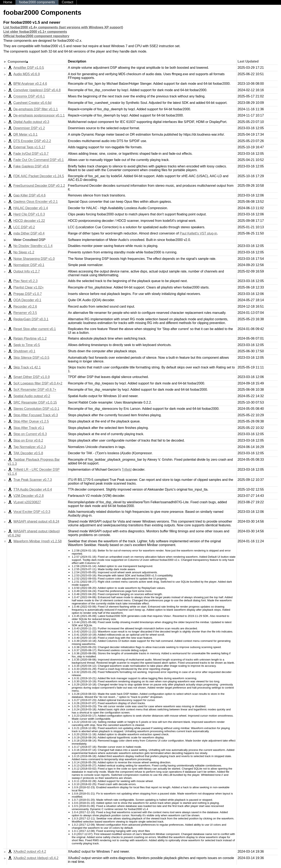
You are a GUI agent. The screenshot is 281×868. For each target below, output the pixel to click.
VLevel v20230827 (27, 502)
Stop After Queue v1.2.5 (31, 422)
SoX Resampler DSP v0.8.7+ (35, 390)
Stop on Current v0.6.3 (30, 434)
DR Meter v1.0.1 (25, 134)
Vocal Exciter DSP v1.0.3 (32, 512)
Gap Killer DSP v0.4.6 (29, 195)
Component (17, 62)
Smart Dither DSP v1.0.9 (31, 377)
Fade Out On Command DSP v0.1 (38, 160)
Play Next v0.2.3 (25, 281)
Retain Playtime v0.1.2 (30, 338)
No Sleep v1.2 (24, 252)
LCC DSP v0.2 (24, 227)
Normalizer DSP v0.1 (29, 265)
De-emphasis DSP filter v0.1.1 (36, 109)
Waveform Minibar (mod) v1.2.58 (37, 541)
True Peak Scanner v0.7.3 (33, 480)
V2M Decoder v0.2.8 (28, 496)
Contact (67, 2)
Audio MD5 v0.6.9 (26, 74)
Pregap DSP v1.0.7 (28, 294)
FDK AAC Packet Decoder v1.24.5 (39, 176)
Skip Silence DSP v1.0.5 (31, 358)
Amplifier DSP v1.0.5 (29, 68)
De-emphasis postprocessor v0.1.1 (39, 115)
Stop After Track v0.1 (29, 428)
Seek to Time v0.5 (27, 345)
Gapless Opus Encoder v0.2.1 (35, 202)
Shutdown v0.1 (24, 351)
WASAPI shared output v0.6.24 (36, 521)
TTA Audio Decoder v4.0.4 (33, 489)
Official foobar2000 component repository (36, 36)
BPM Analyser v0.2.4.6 (30, 84)
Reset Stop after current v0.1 (35, 329)
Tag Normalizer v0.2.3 (30, 447)
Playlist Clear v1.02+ (28, 287)
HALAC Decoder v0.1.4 (31, 208)
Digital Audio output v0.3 (31, 122)
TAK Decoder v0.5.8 (28, 453)
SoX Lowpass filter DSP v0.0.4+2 (38, 383)
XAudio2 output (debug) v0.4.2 (36, 858)
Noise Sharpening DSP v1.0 (34, 259)
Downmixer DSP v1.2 (29, 128)
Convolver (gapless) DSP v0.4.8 (37, 90)
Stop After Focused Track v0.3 (36, 415)
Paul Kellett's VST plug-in (198, 233)
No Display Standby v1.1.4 (33, 246)
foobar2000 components (37, 2)
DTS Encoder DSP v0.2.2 (32, 141)
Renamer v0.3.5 (25, 313)
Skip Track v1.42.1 (27, 367)
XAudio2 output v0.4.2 (30, 852)
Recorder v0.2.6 (25, 306)
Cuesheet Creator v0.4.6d (32, 103)
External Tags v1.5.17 (29, 147)
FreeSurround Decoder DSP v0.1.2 (39, 186)
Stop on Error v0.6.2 (28, 440)
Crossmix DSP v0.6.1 (29, 96)
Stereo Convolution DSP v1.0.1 (36, 409)
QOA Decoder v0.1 (27, 300)
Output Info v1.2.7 (26, 271)
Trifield (127, 470)
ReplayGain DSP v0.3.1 (31, 319)
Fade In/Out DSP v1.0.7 (31, 154)
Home (8, 2)
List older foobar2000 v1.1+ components (35, 32)
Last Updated (248, 61)
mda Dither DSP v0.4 (29, 233)
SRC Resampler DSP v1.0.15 (35, 402)
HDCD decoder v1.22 (29, 221)
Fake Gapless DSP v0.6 (31, 166)
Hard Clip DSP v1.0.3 (29, 214)
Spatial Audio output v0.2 (32, 396)
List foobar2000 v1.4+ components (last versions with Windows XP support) (63, 27)
